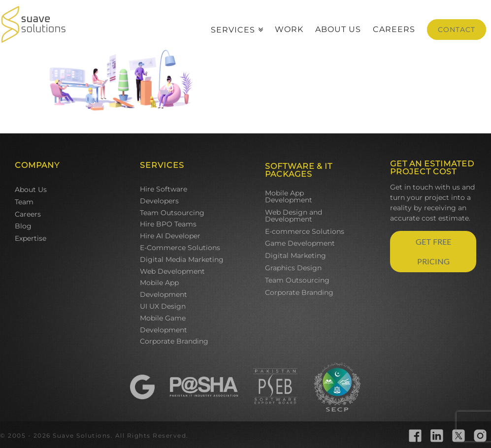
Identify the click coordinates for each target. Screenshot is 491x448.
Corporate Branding (174, 341)
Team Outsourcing (172, 213)
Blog (23, 226)
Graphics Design (293, 268)
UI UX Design (163, 306)
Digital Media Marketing (182, 259)
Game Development (300, 243)
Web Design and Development (294, 216)
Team (24, 202)
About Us (31, 190)
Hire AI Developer (170, 236)
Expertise (31, 238)
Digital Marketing (295, 256)
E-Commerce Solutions (180, 248)
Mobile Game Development (164, 324)
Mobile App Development (164, 288)
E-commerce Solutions (305, 231)
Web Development (172, 271)
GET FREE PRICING (433, 251)
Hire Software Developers (164, 195)
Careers (28, 214)
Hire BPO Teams (168, 224)
